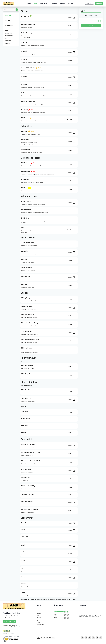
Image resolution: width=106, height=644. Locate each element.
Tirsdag (61, 611)
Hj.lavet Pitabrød (9, 36)
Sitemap (39, 626)
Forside (28, 3)
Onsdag (61, 613)
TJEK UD (91, 25)
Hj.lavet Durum (9, 33)
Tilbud (38, 615)
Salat (6, 38)
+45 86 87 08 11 (9, 622)
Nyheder (39, 619)
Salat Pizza (8, 21)
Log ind (89, 3)
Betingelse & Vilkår (41, 624)
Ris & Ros (54, 3)
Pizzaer (7, 18)
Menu (35, 3)
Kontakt (70, 3)
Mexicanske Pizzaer (10, 23)
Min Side (62, 3)
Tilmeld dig (99, 3)
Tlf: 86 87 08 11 (7, 617)
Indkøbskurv (44, 3)
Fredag (61, 616)
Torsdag (61, 614)
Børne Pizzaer (8, 28)
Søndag (61, 619)
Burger (7, 31)
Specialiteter (8, 41)
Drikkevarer (8, 43)
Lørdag (61, 617)
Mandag (61, 610)
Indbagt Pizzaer (9, 26)
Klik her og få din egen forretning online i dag (11, 636)
